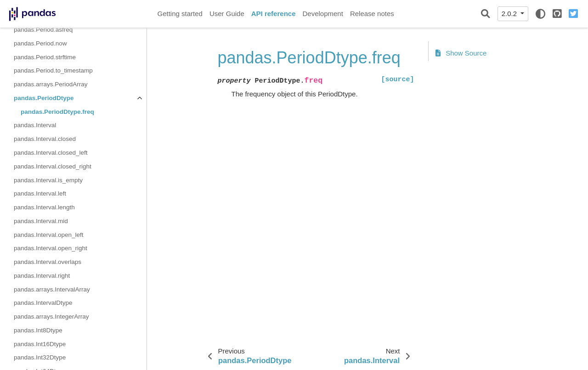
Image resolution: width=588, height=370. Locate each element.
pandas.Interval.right (42, 276)
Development (322, 14)
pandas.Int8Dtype (38, 330)
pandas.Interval (35, 125)
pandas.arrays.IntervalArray (52, 289)
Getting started (180, 14)
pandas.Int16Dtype (40, 344)
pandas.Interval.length (44, 207)
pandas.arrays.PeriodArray (51, 84)
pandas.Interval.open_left (49, 235)
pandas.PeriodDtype (44, 98)
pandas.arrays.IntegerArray (51, 317)
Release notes (372, 14)
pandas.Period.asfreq (43, 30)
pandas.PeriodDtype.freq (57, 112)
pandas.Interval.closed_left (51, 153)
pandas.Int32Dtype (40, 357)
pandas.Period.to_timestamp (53, 70)
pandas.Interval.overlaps (48, 262)
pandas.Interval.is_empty (48, 180)
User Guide (227, 14)
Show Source (461, 53)
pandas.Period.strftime (45, 57)
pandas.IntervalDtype (43, 303)
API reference (274, 14)
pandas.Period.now (40, 43)
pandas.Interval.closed (45, 139)
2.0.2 (510, 14)
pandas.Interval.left (40, 193)
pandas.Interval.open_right (51, 248)
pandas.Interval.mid (41, 221)
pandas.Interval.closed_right (53, 166)
